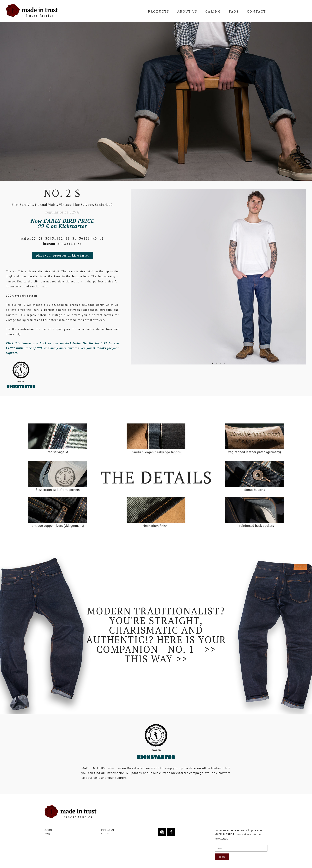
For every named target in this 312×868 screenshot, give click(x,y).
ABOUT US (187, 11)
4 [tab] (224, 363)
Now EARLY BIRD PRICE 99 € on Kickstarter (62, 223)
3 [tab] (220, 363)
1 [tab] (213, 363)
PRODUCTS (159, 11)
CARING (213, 11)
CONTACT (256, 11)
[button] (62, 255)
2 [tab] (216, 363)
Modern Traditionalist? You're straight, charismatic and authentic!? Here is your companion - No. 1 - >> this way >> (156, 635)
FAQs (234, 11)
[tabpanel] (218, 277)
